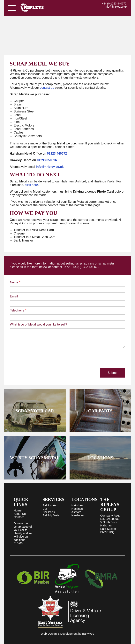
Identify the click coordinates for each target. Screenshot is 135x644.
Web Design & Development (59, 634)
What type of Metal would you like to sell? (38, 324)
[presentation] (40, 358)
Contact (19, 517)
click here (31, 185)
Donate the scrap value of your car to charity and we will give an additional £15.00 (23, 533)
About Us (20, 514)
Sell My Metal (51, 515)
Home (18, 510)
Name (15, 282)
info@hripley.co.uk (116, 7)
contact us (47, 88)
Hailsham (78, 505)
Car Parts (49, 512)
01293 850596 (47, 160)
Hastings (77, 509)
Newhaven (78, 515)
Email (14, 296)
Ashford (77, 512)
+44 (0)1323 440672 (114, 4)
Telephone (18, 310)
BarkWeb (88, 634)
